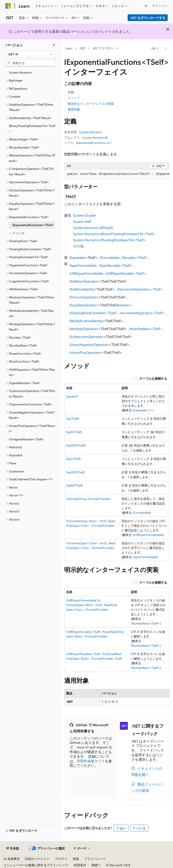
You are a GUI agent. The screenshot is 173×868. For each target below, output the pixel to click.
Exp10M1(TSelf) (76, 445)
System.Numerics (91, 132)
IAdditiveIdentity (82, 289)
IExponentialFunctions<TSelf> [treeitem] (33, 225)
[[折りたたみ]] (54, 45)
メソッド (74, 98)
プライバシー (93, 859)
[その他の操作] (166, 49)
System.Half (82, 221)
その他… (80, 246)
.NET (83, 48)
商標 (95, 865)
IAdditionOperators (84, 281)
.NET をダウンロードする (148, 18)
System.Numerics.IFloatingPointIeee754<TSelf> (109, 240)
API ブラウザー (103, 48)
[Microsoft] (8, 6)
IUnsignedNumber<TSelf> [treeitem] (27, 439)
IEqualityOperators (84, 305)
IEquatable (77, 257)
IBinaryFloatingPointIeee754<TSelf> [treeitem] (32, 129)
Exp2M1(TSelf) (75, 472)
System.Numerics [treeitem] (20, 72)
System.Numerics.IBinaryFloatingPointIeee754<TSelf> (114, 234)
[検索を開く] (146, 6)
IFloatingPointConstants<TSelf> (94, 313)
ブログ (60, 859)
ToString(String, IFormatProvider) (88, 499)
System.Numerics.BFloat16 (93, 228)
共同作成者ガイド (91, 761)
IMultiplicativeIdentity (86, 321)
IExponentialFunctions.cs (92, 143)
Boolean (123, 305)
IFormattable (110, 257)
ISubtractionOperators (86, 337)
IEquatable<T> (143, 410)
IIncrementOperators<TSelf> (142, 313)
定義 (71, 92)
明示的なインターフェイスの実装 (91, 104)
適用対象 (74, 109)
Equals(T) (72, 396)
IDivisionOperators (84, 297)
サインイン (160, 6)
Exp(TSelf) (73, 419)
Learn (69, 48)
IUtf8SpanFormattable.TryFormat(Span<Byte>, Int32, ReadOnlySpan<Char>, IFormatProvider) (92, 605)
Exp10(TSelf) (74, 432)
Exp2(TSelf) (73, 459)
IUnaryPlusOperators (85, 352)
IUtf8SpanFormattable (86, 273)
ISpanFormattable (83, 265)
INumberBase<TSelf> (146, 329)
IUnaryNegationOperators (89, 344)
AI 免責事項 (12, 859)
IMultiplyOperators (84, 329)
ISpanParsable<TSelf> (116, 265)
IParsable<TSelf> (135, 257)
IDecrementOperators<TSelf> (140, 289)
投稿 (76, 859)
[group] (117, 174)
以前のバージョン (37, 859)
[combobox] (30, 54)
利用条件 (80, 865)
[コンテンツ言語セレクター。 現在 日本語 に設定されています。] (13, 848)
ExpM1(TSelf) (74, 485)
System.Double (84, 215)
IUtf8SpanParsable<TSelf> (126, 273)
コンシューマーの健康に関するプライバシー (34, 865)
